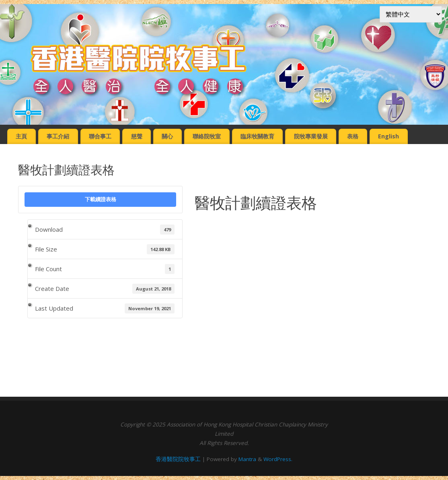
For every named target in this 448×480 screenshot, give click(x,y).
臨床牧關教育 (257, 136)
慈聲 (137, 136)
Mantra (247, 459)
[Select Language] (411, 14)
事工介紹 (58, 136)
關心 (167, 136)
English (388, 136)
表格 (353, 136)
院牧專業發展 (311, 136)
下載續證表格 (101, 199)
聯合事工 (100, 136)
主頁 (21, 136)
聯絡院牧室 (207, 136)
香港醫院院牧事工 (178, 459)
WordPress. (278, 459)
